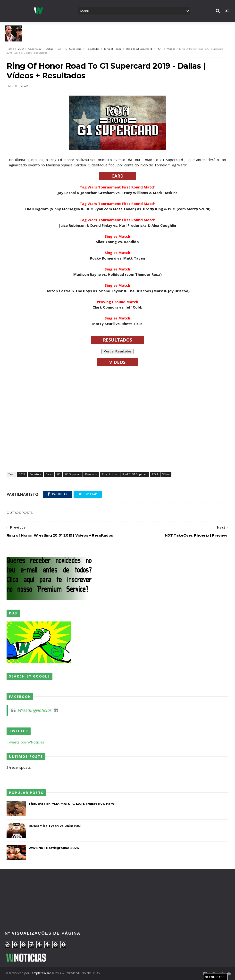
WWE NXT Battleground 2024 (54, 848)
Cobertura (35, 49)
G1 (59, 49)
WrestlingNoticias (35, 710)
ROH (160, 49)
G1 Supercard (74, 49)
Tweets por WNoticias (25, 742)
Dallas (49, 49)
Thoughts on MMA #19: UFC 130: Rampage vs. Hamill (72, 804)
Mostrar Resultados (117, 351)
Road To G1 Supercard (139, 49)
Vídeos (171, 49)
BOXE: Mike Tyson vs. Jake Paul (55, 826)
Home (10, 49)
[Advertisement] (117, 885)
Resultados (93, 49)
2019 (21, 49)
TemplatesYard (41, 973)
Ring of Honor (113, 49)
